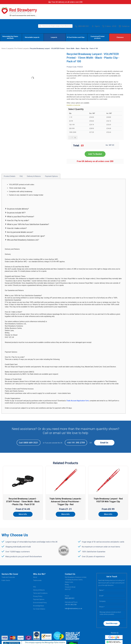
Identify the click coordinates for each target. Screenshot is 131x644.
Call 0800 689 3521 (29, 428)
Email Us (104, 428)
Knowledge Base (39, 591)
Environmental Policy (40, 588)
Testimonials (37, 565)
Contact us (124, 11)
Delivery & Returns (39, 575)
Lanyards (10, 33)
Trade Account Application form (78, 386)
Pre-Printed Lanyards (22, 33)
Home (4, 33)
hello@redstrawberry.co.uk (73, 593)
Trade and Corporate (8, 562)
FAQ (34, 572)
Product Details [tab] (10, 161)
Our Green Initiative (39, 594)
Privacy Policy (38, 581)
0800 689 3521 (82, 11)
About (35, 562)
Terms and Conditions (40, 578)
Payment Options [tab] (51, 161)
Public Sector (6, 565)
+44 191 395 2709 (76, 428)
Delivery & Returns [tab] (34, 161)
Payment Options (39, 584)
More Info (23, 499)
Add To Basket (95, 139)
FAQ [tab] (21, 161)
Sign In (96, 11)
